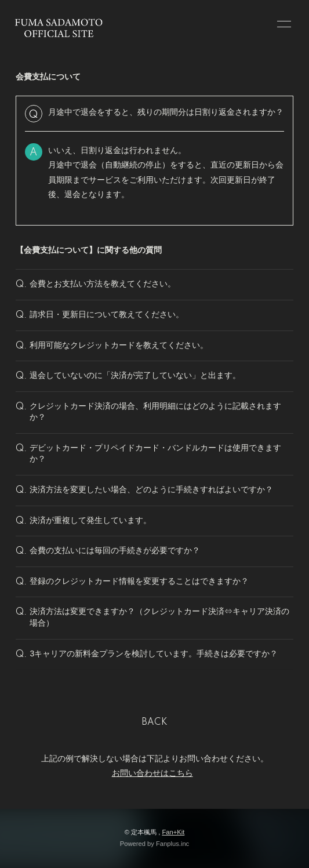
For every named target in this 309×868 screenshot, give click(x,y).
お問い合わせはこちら (152, 773)
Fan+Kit (173, 832)
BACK (155, 722)
